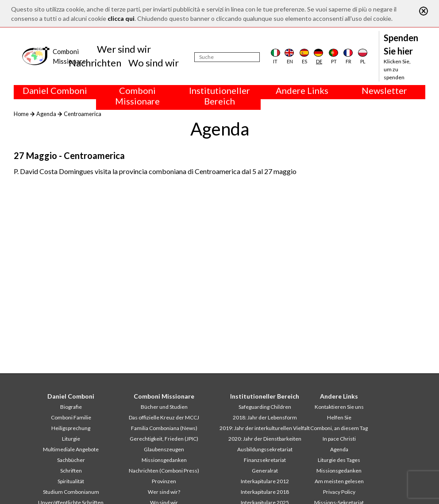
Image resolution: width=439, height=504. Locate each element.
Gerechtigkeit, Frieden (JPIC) (164, 439)
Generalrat (265, 471)
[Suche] (227, 57)
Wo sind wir (154, 63)
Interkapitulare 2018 (265, 492)
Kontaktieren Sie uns (339, 407)
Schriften (71, 471)
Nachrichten (95, 63)
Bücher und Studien (164, 407)
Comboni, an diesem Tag (339, 428)
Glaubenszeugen (164, 449)
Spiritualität (71, 481)
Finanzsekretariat (265, 460)
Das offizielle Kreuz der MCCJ (164, 417)
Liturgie (71, 439)
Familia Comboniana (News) (164, 428)
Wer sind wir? (164, 492)
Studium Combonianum (71, 492)
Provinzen (164, 481)
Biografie (71, 407)
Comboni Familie (71, 417)
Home (21, 114)
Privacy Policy (339, 492)
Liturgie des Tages (339, 460)
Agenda (46, 114)
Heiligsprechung (71, 428)
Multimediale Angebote (71, 449)
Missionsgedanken (164, 460)
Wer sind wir (124, 49)
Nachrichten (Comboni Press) (164, 471)
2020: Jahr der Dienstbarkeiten (265, 439)
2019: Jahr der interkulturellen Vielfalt (265, 428)
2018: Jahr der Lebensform (265, 417)
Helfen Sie (339, 417)
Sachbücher (71, 460)
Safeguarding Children (265, 407)
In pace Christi (339, 439)
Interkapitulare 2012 (265, 481)
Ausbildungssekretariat (265, 449)
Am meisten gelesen (339, 481)
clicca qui (121, 18)
